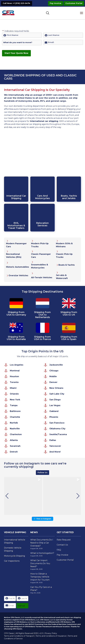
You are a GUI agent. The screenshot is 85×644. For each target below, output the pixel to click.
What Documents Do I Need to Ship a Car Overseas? (42, 543)
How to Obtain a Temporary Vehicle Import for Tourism (40, 577)
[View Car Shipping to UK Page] (69, 304)
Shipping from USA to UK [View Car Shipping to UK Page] (69, 313)
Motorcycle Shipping (15, 556)
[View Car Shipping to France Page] (42, 328)
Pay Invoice (56, 3)
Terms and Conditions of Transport (19, 636)
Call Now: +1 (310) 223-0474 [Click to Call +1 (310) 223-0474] (17, 3)
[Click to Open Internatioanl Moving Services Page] (42, 218)
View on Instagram (42, 519)
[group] (23, 496)
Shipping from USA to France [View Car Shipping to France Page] (42, 338)
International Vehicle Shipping (15, 541)
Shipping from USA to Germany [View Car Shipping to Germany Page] (16, 313)
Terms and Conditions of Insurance (51, 636)
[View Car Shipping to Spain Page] (69, 328)
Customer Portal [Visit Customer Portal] (74, 3)
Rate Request (64, 540)
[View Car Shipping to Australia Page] (16, 328)
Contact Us (62, 545)
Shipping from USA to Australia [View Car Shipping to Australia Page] (16, 338)
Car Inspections (12, 561)
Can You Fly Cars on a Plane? (41, 589)
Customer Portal (65, 560)
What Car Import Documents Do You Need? (40, 563)
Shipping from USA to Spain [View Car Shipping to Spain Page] (69, 338)
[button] (43, 513)
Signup (21, 606)
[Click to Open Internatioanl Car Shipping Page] (16, 189)
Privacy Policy (51, 633)
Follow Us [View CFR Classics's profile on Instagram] (43, 473)
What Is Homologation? (42, 553)
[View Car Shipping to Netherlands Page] (42, 304)
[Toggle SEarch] (48, 13)
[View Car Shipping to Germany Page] (16, 304)
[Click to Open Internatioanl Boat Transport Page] (69, 189)
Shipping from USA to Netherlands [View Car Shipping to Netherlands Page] (42, 315)
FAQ (59, 550)
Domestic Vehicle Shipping (13, 549)
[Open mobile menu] (82, 13)
